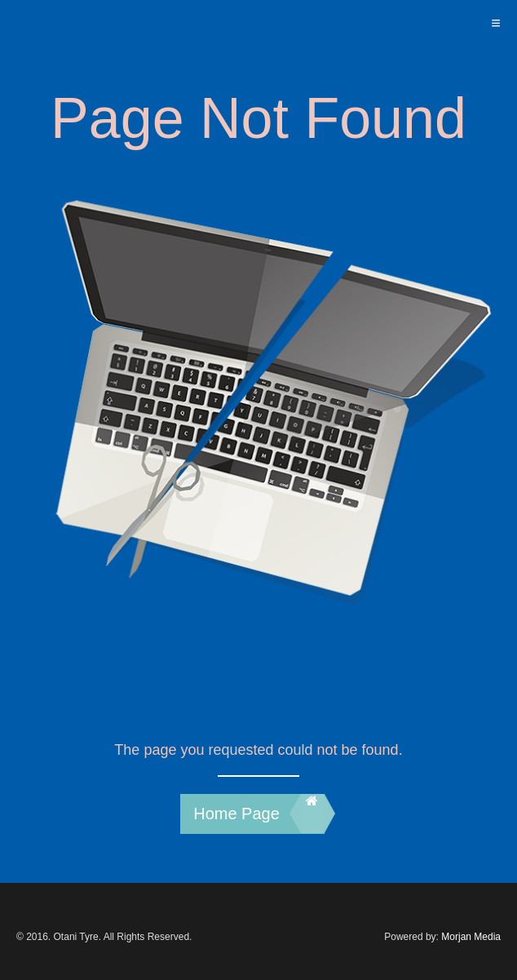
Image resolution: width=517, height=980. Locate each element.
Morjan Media (471, 937)
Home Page (258, 814)
